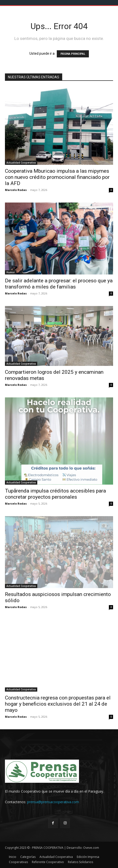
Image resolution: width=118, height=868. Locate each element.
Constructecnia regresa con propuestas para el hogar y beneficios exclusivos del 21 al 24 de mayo (58, 704)
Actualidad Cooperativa (21, 163)
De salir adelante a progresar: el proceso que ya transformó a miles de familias (59, 284)
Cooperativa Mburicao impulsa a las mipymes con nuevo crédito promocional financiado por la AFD (57, 177)
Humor (11, 272)
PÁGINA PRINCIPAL (73, 54)
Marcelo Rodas (16, 190)
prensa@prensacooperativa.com (53, 802)
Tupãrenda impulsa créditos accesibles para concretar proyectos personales (55, 494)
